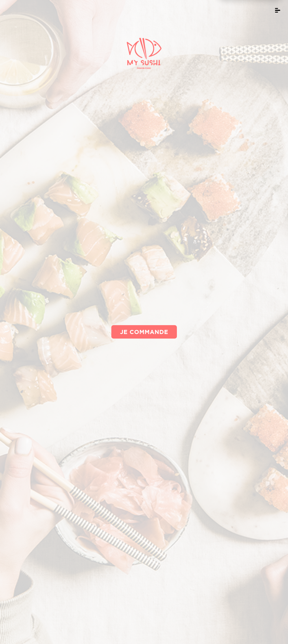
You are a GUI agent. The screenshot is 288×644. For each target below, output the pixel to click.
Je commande (144, 332)
